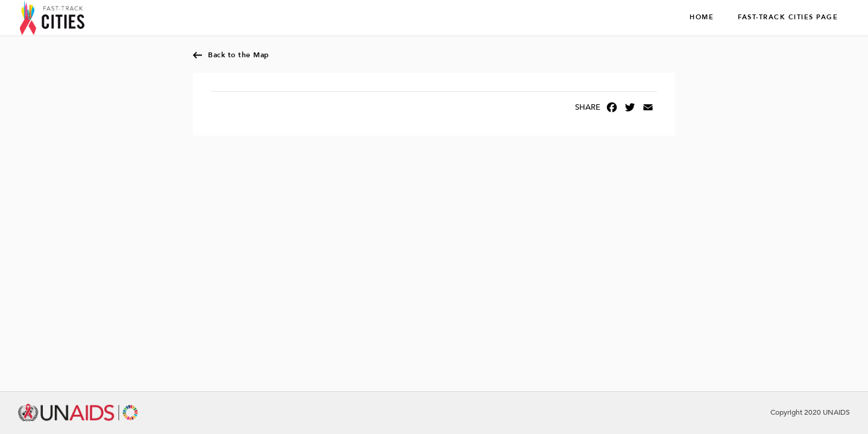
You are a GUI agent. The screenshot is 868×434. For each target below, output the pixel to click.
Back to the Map (239, 55)
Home (702, 17)
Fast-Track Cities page (788, 17)
